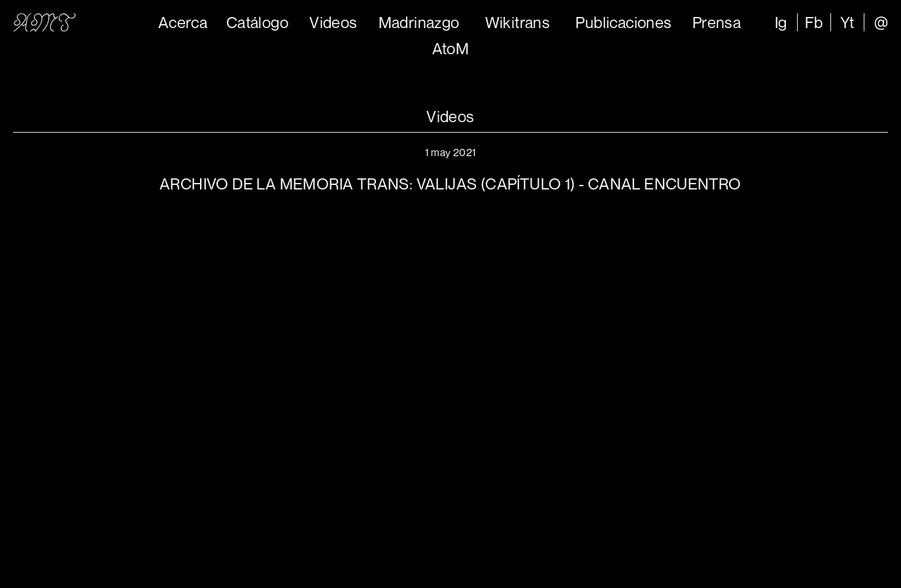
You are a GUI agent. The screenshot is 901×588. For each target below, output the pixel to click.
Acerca (183, 22)
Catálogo (257, 22)
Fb (814, 22)
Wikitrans (518, 22)
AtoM (451, 48)
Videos (333, 22)
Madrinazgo (419, 22)
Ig (781, 22)
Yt (847, 22)
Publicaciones (623, 22)
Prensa (717, 22)
